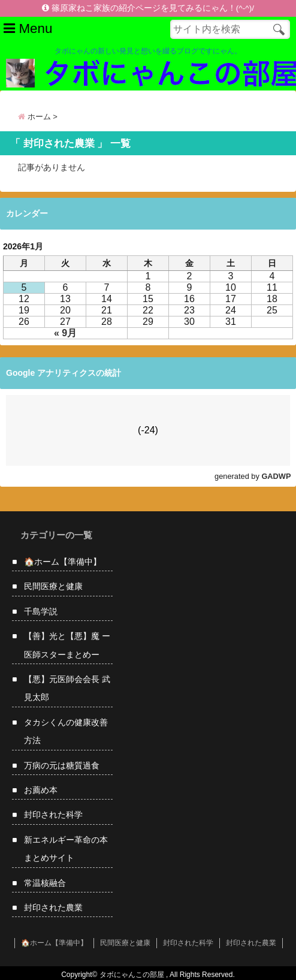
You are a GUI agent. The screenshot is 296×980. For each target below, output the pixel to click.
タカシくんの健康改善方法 (66, 731)
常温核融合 (45, 883)
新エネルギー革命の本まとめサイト (66, 849)
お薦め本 (41, 790)
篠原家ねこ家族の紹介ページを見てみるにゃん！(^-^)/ (148, 8)
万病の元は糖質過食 (62, 765)
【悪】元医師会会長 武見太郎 (67, 688)
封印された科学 (53, 815)
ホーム (34, 117)
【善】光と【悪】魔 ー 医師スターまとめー (67, 645)
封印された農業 (53, 907)
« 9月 (65, 333)
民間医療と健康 (53, 586)
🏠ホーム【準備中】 (63, 562)
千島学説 (41, 611)
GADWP (276, 476)
